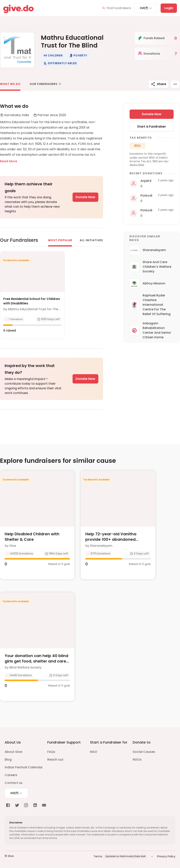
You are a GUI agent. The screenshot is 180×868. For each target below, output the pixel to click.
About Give (13, 752)
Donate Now (85, 197)
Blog (8, 760)
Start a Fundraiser (152, 127)
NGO (94, 752)
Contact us (14, 783)
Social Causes (144, 752)
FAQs (51, 752)
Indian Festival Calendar (24, 767)
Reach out (55, 760)
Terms (98, 856)
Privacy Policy (166, 856)
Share (158, 84)
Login (169, 8)
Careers (11, 775)
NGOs (137, 760)
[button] (53, 55)
